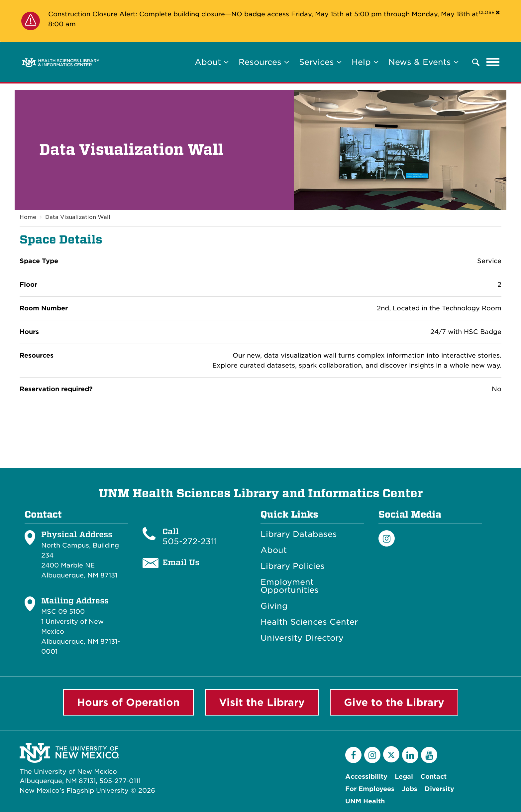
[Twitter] (391, 754)
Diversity (439, 789)
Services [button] (320, 62)
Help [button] (365, 62)
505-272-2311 (190, 541)
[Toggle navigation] (493, 62)
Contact (433, 777)
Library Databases (299, 534)
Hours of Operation (128, 702)
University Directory (302, 638)
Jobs (410, 789)
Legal (404, 777)
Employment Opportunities (290, 586)
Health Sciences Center (309, 622)
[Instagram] (387, 538)
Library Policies (293, 566)
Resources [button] (264, 62)
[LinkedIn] (410, 755)
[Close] (489, 12)
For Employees (370, 789)
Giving (274, 606)
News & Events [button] (423, 62)
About (274, 550)
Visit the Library (262, 702)
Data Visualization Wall (78, 217)
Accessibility (366, 777)
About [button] (212, 62)
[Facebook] (353, 755)
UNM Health (365, 801)
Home (28, 217)
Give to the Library (394, 702)
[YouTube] (429, 755)
